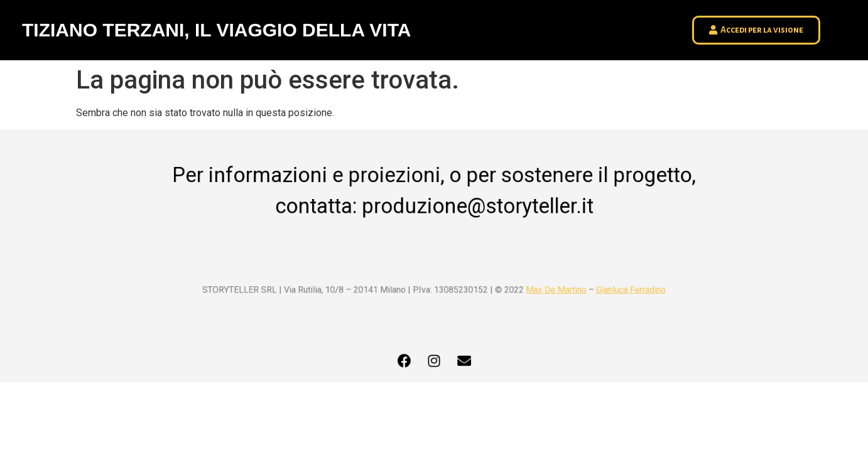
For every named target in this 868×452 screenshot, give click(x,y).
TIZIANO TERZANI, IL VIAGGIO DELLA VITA (216, 30)
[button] (756, 30)
